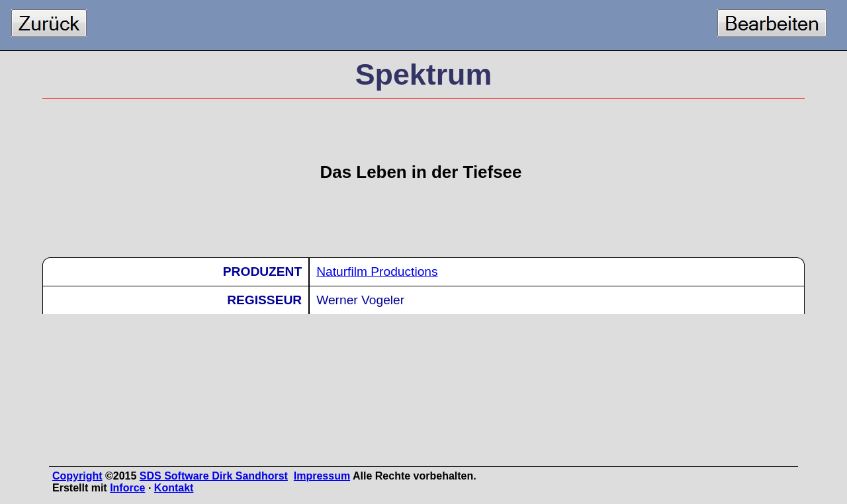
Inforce (127, 488)
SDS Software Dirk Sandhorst (214, 476)
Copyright (77, 476)
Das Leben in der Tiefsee (421, 172)
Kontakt (174, 488)
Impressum (322, 476)
